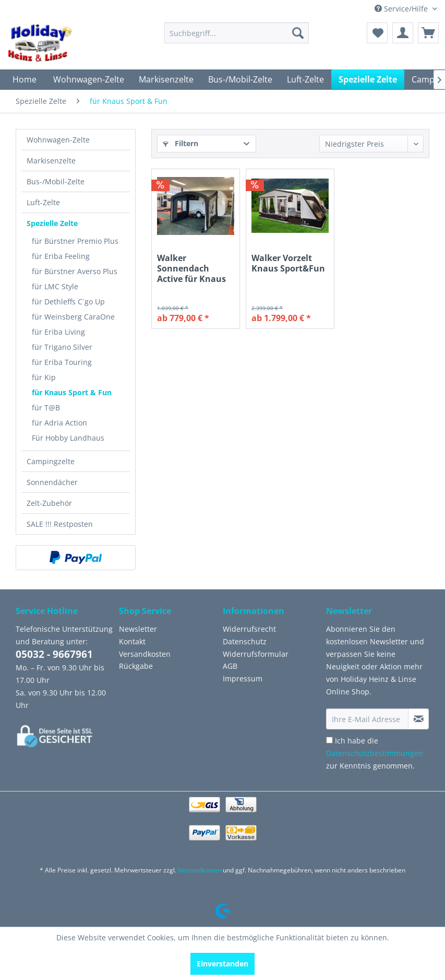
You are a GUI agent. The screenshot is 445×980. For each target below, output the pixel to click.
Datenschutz (245, 641)
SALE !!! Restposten (60, 524)
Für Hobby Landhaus (68, 438)
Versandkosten (145, 654)
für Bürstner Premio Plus (75, 241)
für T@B (46, 408)
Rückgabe (136, 666)
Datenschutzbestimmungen (375, 753)
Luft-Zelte (43, 202)
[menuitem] (237, 33)
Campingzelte (51, 461)
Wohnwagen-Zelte (58, 140)
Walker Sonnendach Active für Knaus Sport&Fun (191, 268)
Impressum (243, 678)
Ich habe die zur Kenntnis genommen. (375, 753)
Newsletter (138, 629)
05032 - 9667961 (54, 654)
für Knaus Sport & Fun (72, 392)
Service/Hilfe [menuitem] (402, 9)
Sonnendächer (52, 482)
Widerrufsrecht (249, 629)
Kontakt (132, 641)
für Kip (44, 377)
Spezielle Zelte (52, 223)
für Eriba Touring (62, 362)
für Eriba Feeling (61, 256)
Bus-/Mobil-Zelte (56, 181)
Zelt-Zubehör (49, 503)
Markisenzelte (51, 161)
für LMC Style (55, 286)
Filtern (181, 143)
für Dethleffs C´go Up (68, 302)
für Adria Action (59, 423)
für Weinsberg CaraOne (73, 317)
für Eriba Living (58, 332)
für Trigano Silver (62, 347)
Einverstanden (222, 964)
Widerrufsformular (256, 654)
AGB (230, 666)
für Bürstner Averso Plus (75, 271)
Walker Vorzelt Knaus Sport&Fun (288, 263)
